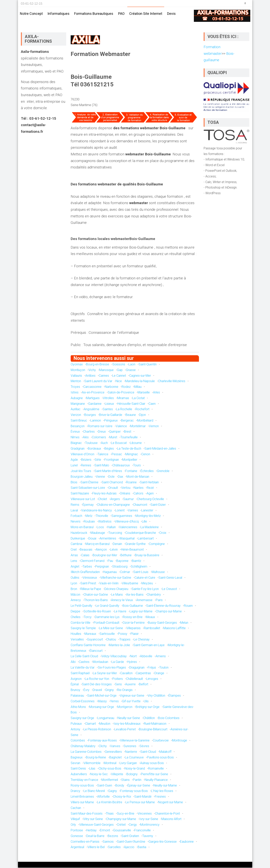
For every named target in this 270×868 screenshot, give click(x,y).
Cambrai (76, 544)
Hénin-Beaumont (132, 550)
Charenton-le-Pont (167, 814)
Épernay (88, 505)
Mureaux (90, 634)
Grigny (110, 690)
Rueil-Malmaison (155, 724)
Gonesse (77, 836)
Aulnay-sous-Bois (152, 763)
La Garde (118, 662)
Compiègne (157, 544)
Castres (84, 662)
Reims (75, 505)
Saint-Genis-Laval (170, 578)
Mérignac (132, 455)
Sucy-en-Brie (126, 814)
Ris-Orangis (125, 690)
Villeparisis (133, 628)
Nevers (76, 522)
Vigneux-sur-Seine (132, 696)
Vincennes (145, 814)
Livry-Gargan (128, 763)
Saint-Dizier (158, 505)
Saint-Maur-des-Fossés (87, 814)
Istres (75, 393)
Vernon (154, 426)
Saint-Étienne (90, 483)
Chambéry (154, 595)
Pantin (137, 780)
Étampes (175, 696)
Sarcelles (114, 847)
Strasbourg (120, 567)
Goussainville (122, 831)
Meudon (105, 724)
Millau (138, 387)
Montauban (100, 662)
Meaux (150, 617)
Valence (121, 426)
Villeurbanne (130, 584)
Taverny (148, 836)
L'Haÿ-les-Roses (162, 791)
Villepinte (117, 775)
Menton (76, 381)
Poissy (123, 634)
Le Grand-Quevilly (107, 606)
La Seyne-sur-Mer (105, 674)
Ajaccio (129, 847)
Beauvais (86, 550)
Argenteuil (77, 847)
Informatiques (58, 14)
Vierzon (76, 415)
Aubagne (77, 398)
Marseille (144, 393)
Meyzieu (147, 584)
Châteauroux (121, 466)
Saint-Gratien (130, 836)
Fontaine (131, 471)
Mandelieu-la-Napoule (140, 381)
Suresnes (130, 746)
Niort (133, 657)
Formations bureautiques (94, 14)
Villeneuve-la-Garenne (135, 741)
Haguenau (110, 572)
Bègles (109, 449)
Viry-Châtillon (156, 696)
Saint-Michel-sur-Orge (102, 696)
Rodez (126, 387)
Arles (156, 393)
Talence (103, 455)
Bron (74, 589)
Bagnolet (115, 758)
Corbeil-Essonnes (83, 702)
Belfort (144, 685)
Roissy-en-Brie (133, 617)
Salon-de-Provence (121, 393)
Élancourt (96, 651)
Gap (120, 370)
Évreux (75, 432)
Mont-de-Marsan (138, 477)
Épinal (75, 685)
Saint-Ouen (105, 786)
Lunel (74, 466)
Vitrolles (108, 398)
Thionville (102, 516)
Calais (85, 556)
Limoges (152, 679)
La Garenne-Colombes (86, 752)
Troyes (75, 387)
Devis (171, 14)
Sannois (108, 842)
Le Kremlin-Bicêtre (110, 803)
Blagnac (76, 443)
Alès (86, 438)
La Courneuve (134, 758)
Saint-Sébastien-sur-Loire (88, 488)
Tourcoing (115, 533)
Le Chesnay (142, 640)
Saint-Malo (102, 466)
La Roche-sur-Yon (97, 679)
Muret (113, 438)
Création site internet (146, 14)
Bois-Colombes (169, 718)
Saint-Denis (78, 769)
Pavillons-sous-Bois (160, 758)
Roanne (131, 483)
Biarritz (136, 561)
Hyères (132, 662)
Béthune (126, 556)
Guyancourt (95, 640)
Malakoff (165, 752)
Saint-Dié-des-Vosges (97, 685)
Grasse (131, 370)
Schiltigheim (139, 567)
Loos (100, 527)
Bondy (120, 786)
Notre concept (31, 14)
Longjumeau (106, 718)
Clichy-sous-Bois (110, 769)
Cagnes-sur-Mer (140, 376)
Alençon (101, 550)
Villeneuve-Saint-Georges (96, 825)
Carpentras (143, 674)
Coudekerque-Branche (141, 533)
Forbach (76, 516)
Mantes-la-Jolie (119, 645)
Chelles (76, 617)
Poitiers (118, 679)
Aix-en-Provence (93, 393)
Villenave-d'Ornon (82, 455)
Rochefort (142, 410)
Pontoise (77, 831)
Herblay (91, 831)
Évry (86, 690)
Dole (111, 477)
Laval (74, 511)
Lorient (120, 511)
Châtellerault (135, 679)
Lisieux (109, 404)
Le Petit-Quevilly (82, 606)
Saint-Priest (88, 584)
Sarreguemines (122, 516)
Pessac (117, 455)
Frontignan (112, 460)
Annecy (76, 600)
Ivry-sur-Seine (149, 819)
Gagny (113, 791)
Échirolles (147, 471)
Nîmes (75, 438)
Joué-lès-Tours (81, 471)
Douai (92, 539)
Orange (159, 674)
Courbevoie (161, 741)
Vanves (115, 746)
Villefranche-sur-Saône (116, 578)
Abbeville (146, 657)
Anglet (75, 567)
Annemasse (144, 600)
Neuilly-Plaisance (156, 780)
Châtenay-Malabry (83, 746)
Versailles (77, 640)
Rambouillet (152, 628)
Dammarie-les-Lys (107, 617)
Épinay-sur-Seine (139, 786)
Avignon (76, 679)
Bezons (113, 836)
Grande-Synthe (135, 544)
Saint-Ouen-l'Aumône (131, 842)
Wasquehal (127, 539)
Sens (118, 685)
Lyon (74, 584)
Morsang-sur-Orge (102, 707)
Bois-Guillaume (133, 606)
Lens (74, 561)
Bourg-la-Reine (96, 758)
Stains (125, 780)
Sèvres (144, 746)
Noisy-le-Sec (99, 775)
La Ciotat (139, 398)
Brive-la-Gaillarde (111, 415)
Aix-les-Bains (135, 595)
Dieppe (75, 612)
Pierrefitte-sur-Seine (155, 775)
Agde (74, 460)
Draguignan (137, 668)
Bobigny (132, 775)
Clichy (103, 746)
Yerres (114, 702)
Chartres (89, 432)
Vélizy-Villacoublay (114, 657)
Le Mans (117, 595)
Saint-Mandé (143, 797)
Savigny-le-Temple (83, 628)
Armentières (108, 539)
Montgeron (125, 707)
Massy (102, 702)
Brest (128, 432)
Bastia (142, 847)
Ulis (146, 702)
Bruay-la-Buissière (147, 556)
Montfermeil (110, 780)
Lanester (147, 511)
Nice (119, 381)
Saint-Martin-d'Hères (108, 471)
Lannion (96, 421)
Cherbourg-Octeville (151, 499)
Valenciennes (128, 527)
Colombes (78, 741)
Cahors (138, 494)
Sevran (75, 763)
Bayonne (122, 561)
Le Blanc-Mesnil (94, 791)
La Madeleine (150, 527)
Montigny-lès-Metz (148, 516)
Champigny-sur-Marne (121, 819)
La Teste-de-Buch (129, 449)
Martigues (93, 398)
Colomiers (99, 438)
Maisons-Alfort (171, 819)
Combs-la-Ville (81, 623)
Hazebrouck (79, 533)
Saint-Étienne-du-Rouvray (163, 606)
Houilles (76, 634)
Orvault (113, 488)
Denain (117, 544)
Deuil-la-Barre (95, 836)
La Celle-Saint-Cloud (84, 657)
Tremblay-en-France (84, 780)
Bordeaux (94, 449)
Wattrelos (105, 522)
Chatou (111, 640)
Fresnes (160, 797)
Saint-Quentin (148, 365)
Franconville (143, 831)
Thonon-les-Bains (96, 600)
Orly (73, 825)
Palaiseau (77, 696)
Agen (150, 494)
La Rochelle (124, 410)
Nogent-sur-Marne (171, 803)
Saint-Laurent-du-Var (98, 381)
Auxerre (130, 685)
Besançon (78, 426)
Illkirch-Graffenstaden (85, 572)
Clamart (90, 724)
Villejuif (75, 819)
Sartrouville (107, 634)
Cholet (103, 499)
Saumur (128, 499)
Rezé (150, 488)
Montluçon (78, 370)
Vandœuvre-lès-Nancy (97, 511)
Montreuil (110, 763)
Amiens (161, 657)
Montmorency (150, 825)
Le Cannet (119, 376)
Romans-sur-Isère (100, 426)
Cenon (146, 455)
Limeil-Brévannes (82, 797)
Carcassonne (92, 387)
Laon (132, 365)
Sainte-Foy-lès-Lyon (145, 589)
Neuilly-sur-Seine (129, 718)
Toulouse (91, 443)
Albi (73, 662)
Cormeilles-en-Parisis (85, 842)
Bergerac (127, 421)
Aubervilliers (79, 775)
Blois (74, 483)
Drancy (75, 791)
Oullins (75, 578)
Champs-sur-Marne (169, 612)
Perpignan (102, 567)
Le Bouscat (119, 443)
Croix (163, 533)
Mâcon (75, 595)
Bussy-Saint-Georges (162, 623)
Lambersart (146, 539)
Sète (98, 460)
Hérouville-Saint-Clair (131, 404)
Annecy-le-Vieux (122, 600)
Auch (104, 443)
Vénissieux (90, 578)
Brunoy (75, 690)
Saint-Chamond (112, 483)
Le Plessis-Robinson (97, 730)
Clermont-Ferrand (92, 561)
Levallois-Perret (125, 730)
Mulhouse (158, 572)
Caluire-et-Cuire (145, 578)
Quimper (115, 432)
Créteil (121, 825)
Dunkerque (78, 539)
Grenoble (163, 471)
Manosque (106, 370)
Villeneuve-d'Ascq (127, 522)
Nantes (139, 488)
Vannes (133, 511)
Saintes (108, 410)
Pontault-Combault (106, 623)
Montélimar (138, 426)
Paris (159, 600)
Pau (110, 561)
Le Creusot (169, 589)
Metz (89, 516)
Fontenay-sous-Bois (134, 791)
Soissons (119, 365)
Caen (152, 404)
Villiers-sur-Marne (82, 803)
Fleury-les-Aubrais (104, 494)
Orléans (125, 494)
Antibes (90, 376)
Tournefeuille (129, 438)
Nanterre (131, 752)
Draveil (97, 690)
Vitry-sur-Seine (93, 819)
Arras (74, 556)
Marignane (78, 404)
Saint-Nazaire (80, 494)
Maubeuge (98, 533)
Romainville (156, 769)
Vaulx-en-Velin (109, 584)
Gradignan (78, 449)
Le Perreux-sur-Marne (140, 803)
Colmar (125, 572)
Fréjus (152, 668)
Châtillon (149, 718)
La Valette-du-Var (83, 668)
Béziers (86, 460)
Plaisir (135, 634)
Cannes (104, 376)
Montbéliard (145, 421)
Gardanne (95, 404)
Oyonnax (77, 365)
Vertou (126, 488)
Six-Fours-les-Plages (112, 668)
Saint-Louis (141, 572)
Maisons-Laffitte (175, 628)
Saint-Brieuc (79, 421)
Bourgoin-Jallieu (82, 477)
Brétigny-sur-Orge (148, 707)
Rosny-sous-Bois (82, 786)
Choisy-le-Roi (122, 797)
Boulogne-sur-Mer (105, 556)
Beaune (131, 415)
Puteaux (76, 724)
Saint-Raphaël (80, 674)
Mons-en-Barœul (82, 527)
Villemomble (92, 763)
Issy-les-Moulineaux (127, 724)
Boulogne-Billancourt (153, 730)
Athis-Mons (78, 707)
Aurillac (76, 410)
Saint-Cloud (148, 752)
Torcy (88, 617)
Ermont (105, 831)
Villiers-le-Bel (96, 847)
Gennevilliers (113, 752)
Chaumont (140, 505)
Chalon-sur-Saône (96, 595)
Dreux (102, 432)
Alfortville (103, 797)
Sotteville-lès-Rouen (97, 612)
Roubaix (89, 522)
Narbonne (112, 387)
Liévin (114, 550)
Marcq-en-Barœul (98, 544)
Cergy (133, 825)
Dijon (143, 415)
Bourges (90, 415)
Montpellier (130, 460)
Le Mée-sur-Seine (111, 628)
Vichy (92, 370)
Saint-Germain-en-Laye (149, 645)
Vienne (100, 477)
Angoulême (92, 410)
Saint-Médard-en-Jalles (160, 449)
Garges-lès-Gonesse (163, 842)
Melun (184, 623)
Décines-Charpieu (116, 589)
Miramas (123, 398)
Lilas (92, 769)
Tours (137, 466)
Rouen (188, 606)
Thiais (110, 814)
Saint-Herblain (149, 483)
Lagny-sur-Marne (141, 612)
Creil (74, 550)
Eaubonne (187, 842)
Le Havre (120, 612)
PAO (121, 14)
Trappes (125, 640)
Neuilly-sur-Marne (165, 786)
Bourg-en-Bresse (98, 365)
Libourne (136, 443)
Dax (121, 477)
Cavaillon (126, 674)
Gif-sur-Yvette (131, 702)
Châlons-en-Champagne (113, 505)
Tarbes (87, 567)
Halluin (111, 527)
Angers (115, 499)
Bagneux (77, 758)
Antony (75, 730)
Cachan (76, 808)
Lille (144, 522)
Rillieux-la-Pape (91, 589)
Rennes (86, 466)
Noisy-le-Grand (135, 769)
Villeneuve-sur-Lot (83, 499)
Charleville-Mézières (172, 381)
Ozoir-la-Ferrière (134, 623)
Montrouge (180, 741)
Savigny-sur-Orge (82, 718)
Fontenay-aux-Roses (102, 741)
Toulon (164, 668)
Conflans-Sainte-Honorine (88, 645)
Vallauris (76, 376)
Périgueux (111, 421)
